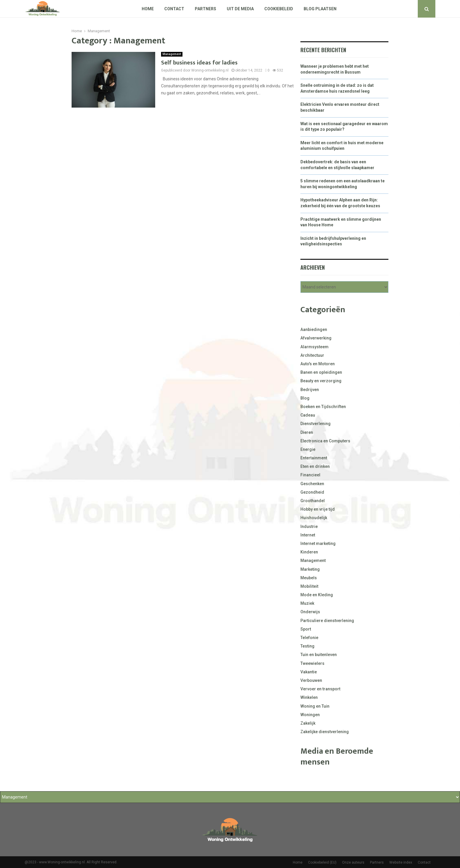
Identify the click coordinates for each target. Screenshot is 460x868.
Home (148, 9)
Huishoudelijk (314, 518)
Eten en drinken (315, 466)
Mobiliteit (309, 586)
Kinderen (309, 552)
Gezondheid (312, 492)
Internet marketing (318, 543)
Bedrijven (310, 390)
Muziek (307, 603)
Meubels (309, 578)
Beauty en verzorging (321, 381)
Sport (306, 629)
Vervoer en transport (320, 689)
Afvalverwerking (316, 338)
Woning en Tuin (315, 706)
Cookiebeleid (279, 9)
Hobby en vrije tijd (318, 509)
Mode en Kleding (317, 595)
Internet (308, 535)
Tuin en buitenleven (319, 655)
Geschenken (312, 484)
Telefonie (309, 638)
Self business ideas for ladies (199, 63)
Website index (401, 862)
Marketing (310, 569)
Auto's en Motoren (318, 364)
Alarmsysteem (314, 347)
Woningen (310, 715)
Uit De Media (240, 9)
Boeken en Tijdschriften (323, 407)
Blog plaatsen (320, 9)
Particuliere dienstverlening (327, 621)
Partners (206, 9)
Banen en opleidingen (321, 372)
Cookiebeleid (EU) (322, 862)
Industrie (309, 526)
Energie (308, 449)
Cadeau (308, 415)
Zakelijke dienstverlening (325, 732)
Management (172, 54)
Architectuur (312, 355)
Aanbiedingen (314, 329)
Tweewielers (312, 663)
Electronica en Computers (325, 441)
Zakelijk (308, 723)
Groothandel (313, 501)
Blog (305, 398)
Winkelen (309, 697)
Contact (174, 9)
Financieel (310, 475)
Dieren (307, 432)
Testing (307, 646)
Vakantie (309, 672)
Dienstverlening (316, 424)
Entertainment (314, 458)
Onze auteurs (353, 862)
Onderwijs (310, 612)
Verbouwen (311, 680)
